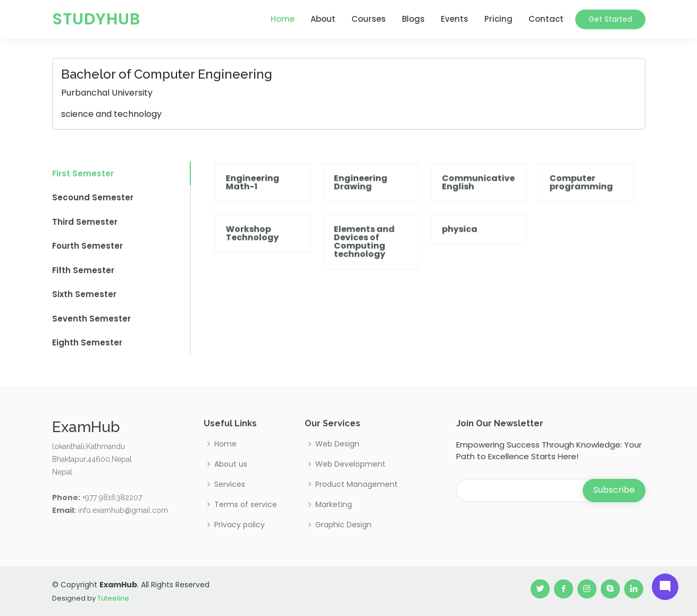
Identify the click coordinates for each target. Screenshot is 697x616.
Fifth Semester (83, 276)
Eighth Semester (87, 348)
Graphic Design (343, 525)
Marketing (334, 504)
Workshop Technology (264, 243)
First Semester (83, 179)
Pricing (498, 19)
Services (230, 484)
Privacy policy (240, 525)
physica (457, 239)
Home (283, 19)
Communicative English (474, 196)
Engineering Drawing (364, 196)
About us (231, 464)
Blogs (413, 19)
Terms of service (246, 504)
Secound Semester (93, 203)
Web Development (350, 464)
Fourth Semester (87, 252)
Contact (546, 19)
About (323, 19)
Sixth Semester (84, 300)
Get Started (610, 19)
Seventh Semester (91, 324)
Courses (369, 19)
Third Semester (85, 227)
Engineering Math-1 (264, 196)
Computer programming (570, 196)
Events (455, 19)
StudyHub (96, 19)
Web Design (337, 444)
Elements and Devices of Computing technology (368, 251)
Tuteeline (113, 598)
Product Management (356, 484)
